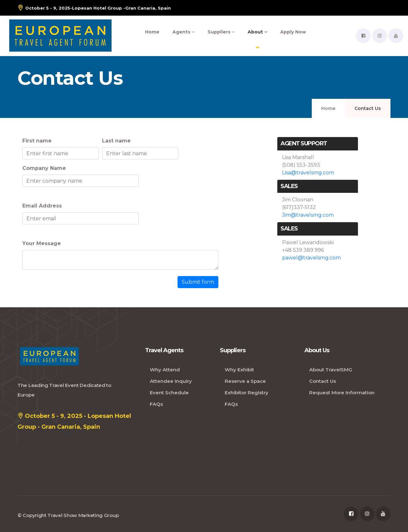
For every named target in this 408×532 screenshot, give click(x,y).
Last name (116, 141)
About (257, 32)
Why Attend (165, 370)
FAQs (156, 404)
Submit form (198, 282)
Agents (183, 32)
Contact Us (323, 381)
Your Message (42, 243)
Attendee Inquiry (171, 381)
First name (37, 141)
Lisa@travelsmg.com (308, 173)
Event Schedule (169, 393)
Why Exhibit (239, 370)
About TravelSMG (331, 370)
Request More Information (342, 393)
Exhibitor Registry (247, 393)
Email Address (42, 206)
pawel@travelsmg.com (311, 258)
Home (152, 32)
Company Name (44, 168)
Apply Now (293, 32)
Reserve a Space (245, 381)
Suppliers (221, 32)
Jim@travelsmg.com (308, 215)
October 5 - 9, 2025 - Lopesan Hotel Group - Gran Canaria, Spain (74, 420)
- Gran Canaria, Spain (94, 8)
